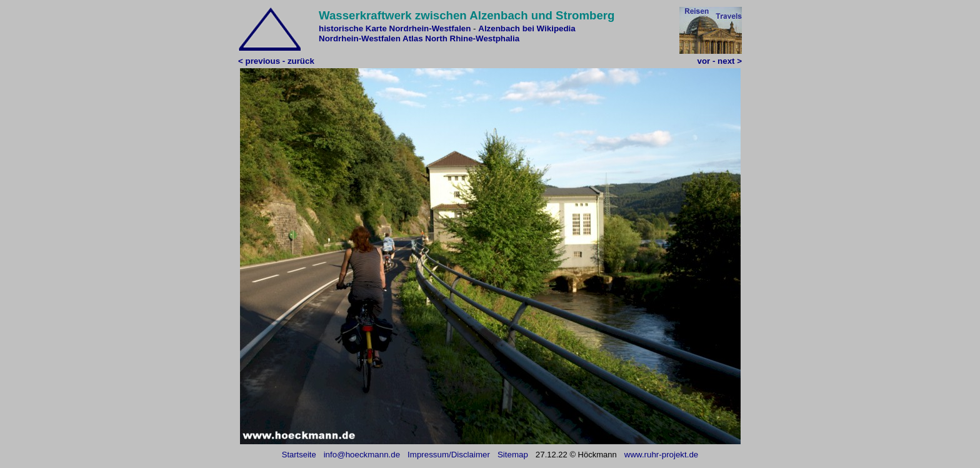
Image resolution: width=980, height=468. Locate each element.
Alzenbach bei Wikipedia (527, 28)
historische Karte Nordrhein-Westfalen (395, 28)
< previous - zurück (276, 61)
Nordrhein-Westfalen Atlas (371, 38)
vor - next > (720, 61)
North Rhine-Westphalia (472, 38)
